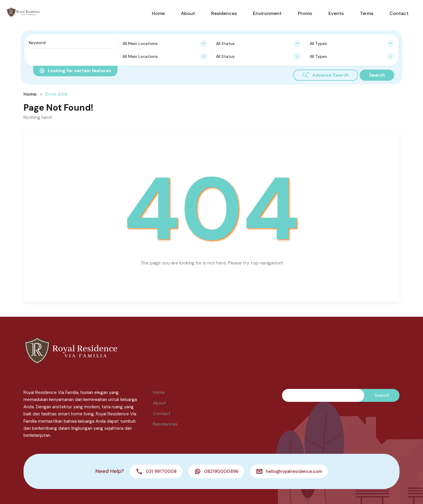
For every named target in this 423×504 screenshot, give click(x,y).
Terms (367, 13)
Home (158, 13)
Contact (399, 13)
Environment (267, 13)
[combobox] (165, 43)
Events (336, 13)
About (188, 13)
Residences (224, 13)
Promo (305, 13)
